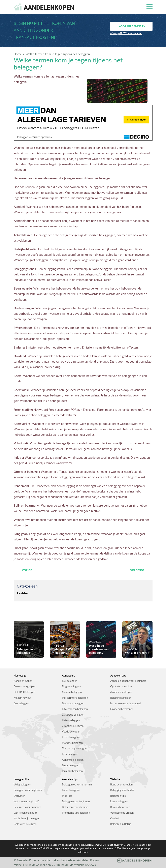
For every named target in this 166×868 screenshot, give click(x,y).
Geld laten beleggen (25, 824)
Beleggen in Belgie (121, 824)
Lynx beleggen (70, 754)
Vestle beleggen (71, 731)
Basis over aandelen (121, 784)
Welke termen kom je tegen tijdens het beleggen (58, 54)
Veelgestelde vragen (122, 813)
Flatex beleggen (71, 720)
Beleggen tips (118, 796)
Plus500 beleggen (72, 771)
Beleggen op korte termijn (77, 784)
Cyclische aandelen (121, 686)
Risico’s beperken (120, 807)
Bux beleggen (21, 703)
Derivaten (19, 796)
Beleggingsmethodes (122, 790)
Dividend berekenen (122, 709)
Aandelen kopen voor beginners (128, 681)
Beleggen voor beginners (28, 790)
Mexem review (22, 698)
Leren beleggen (119, 801)
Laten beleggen (71, 790)
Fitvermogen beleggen (75, 709)
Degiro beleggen (71, 686)
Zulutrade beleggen (73, 715)
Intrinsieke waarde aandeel (125, 703)
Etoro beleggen (71, 737)
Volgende (137, 570)
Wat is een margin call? (27, 801)
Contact (115, 818)
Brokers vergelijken (25, 686)
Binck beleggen (71, 765)
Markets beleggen (72, 743)
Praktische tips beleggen (76, 813)
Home (18, 54)
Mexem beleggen (72, 692)
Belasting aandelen (121, 698)
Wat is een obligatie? (25, 813)
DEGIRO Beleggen (24, 692)
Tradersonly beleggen (74, 748)
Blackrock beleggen (73, 703)
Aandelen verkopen (121, 692)
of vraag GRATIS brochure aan (126, 33)
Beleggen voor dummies (27, 807)
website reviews (85, 865)
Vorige (27, 570)
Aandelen (22, 593)
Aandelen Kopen (23, 681)
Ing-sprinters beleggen (75, 698)
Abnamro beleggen (73, 760)
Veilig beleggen (22, 784)
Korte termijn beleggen (27, 818)
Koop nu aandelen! (132, 26)
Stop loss (67, 796)
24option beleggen (73, 726)
